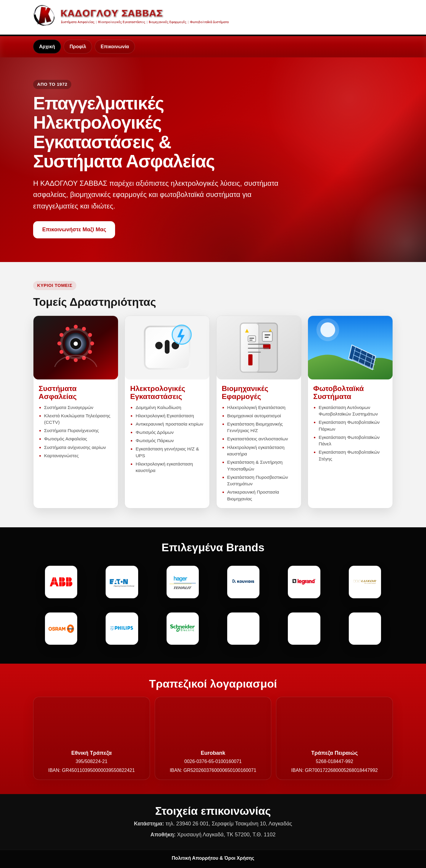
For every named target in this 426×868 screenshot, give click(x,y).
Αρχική (47, 47)
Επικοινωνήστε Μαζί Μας (74, 229)
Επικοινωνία (115, 47)
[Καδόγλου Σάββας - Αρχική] (133, 15)
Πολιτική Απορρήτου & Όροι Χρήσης (213, 858)
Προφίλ (78, 47)
